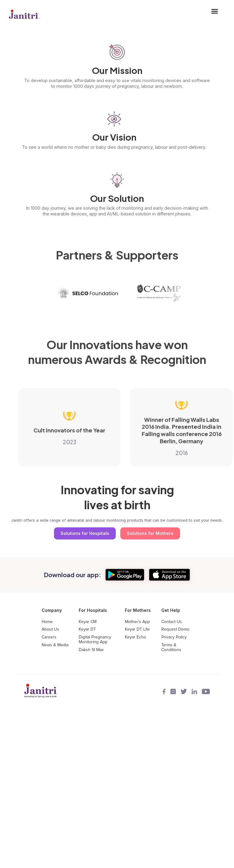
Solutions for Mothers (150, 533)
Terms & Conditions (171, 647)
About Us (50, 629)
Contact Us (172, 622)
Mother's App (137, 622)
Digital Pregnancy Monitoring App (95, 640)
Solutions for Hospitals (85, 533)
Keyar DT (87, 629)
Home (47, 622)
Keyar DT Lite (137, 629)
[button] (215, 15)
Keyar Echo (135, 637)
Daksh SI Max (91, 650)
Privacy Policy (174, 637)
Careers (49, 637)
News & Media (55, 645)
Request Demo (175, 629)
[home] (25, 15)
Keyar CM (88, 622)
